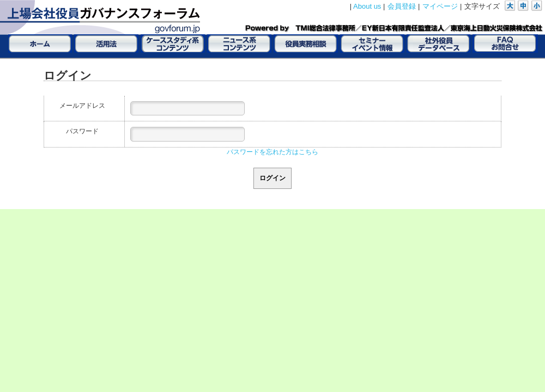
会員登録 (402, 6)
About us (367, 6)
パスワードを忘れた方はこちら (272, 152)
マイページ (440, 6)
